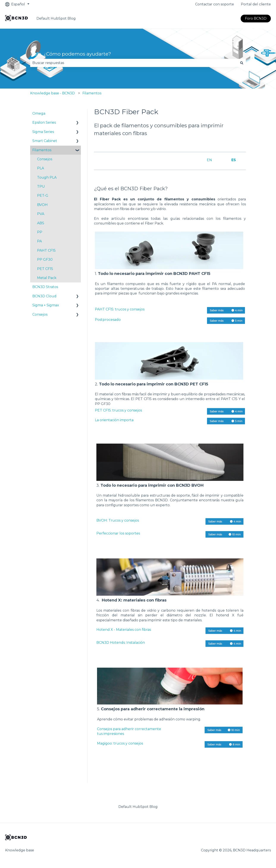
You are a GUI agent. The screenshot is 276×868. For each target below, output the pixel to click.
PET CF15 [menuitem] (45, 269)
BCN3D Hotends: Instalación (121, 643)
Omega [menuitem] (39, 113)
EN (209, 160)
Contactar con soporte (215, 4)
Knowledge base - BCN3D (53, 93)
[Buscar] (242, 63)
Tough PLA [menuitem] (47, 177)
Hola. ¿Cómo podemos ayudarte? (71, 54)
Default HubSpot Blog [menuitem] (138, 807)
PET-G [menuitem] (43, 196)
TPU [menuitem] (41, 186)
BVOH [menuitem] (42, 205)
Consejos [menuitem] (45, 159)
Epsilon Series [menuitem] (44, 122)
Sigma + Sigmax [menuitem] (46, 305)
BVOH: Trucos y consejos (118, 520)
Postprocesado (108, 320)
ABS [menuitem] (41, 223)
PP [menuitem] (40, 232)
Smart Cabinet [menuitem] (45, 141)
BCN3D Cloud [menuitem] (44, 296)
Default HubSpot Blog (56, 18)
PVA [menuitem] (41, 214)
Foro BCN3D (256, 18)
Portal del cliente (256, 4)
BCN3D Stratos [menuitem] (45, 287)
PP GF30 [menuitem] (45, 259)
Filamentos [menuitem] (42, 150)
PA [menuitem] (39, 241)
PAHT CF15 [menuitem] (46, 250)
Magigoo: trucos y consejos (120, 743)
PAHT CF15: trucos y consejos (120, 309)
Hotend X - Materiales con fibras (124, 630)
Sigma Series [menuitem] (43, 132)
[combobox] (134, 63)
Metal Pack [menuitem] (47, 278)
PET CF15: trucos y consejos (118, 410)
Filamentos (92, 93)
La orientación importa (114, 420)
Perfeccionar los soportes (118, 533)
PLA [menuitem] (41, 168)
